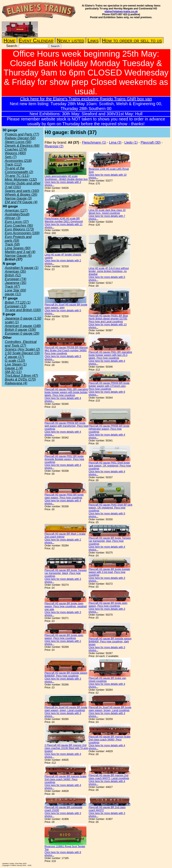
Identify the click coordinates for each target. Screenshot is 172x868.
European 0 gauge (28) (22, 333)
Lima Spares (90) (18, 248)
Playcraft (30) (150, 143)
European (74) (16, 279)
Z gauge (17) (14, 357)
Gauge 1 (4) (14, 368)
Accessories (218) (18, 161)
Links (93, 40)
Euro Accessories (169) (22, 233)
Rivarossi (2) (54, 146)
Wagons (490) (15, 153)
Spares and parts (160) (22, 191)
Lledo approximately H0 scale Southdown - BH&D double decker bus (66, 178)
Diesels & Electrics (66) (22, 146)
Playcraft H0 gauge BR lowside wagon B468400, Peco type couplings (66, 674)
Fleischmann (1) (94, 143)
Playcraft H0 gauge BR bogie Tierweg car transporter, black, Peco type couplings (65, 573)
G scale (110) (15, 361)
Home (9, 40)
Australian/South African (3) (17, 216)
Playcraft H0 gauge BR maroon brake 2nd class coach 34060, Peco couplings (109, 740)
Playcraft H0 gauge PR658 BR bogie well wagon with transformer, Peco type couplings (66, 426)
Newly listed (70, 40)
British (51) (13, 275)
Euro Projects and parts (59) (18, 239)
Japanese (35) (16, 283)
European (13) (16, 306)
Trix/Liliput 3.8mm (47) (21, 376)
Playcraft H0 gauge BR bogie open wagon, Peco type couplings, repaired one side (65, 606)
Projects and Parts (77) (22, 134)
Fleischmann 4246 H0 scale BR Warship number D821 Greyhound (64, 220)
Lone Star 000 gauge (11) (15, 292)
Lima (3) (115, 143)
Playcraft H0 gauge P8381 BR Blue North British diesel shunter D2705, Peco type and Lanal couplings (108, 319)
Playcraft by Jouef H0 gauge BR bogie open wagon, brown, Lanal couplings (110, 709)
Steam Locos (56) (18, 142)
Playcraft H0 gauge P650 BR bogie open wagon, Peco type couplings (64, 496)
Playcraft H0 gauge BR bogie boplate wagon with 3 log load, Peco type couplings (109, 572)
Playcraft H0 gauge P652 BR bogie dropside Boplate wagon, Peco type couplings (64, 459)
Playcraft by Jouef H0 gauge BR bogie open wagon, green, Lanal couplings (66, 709)
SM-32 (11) (13, 372)
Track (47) (12, 287)
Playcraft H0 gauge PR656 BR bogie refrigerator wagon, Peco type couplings (109, 429)
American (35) (15, 272)
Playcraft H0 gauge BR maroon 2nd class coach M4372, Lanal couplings (109, 777)
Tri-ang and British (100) (23, 310)
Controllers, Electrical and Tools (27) (21, 344)
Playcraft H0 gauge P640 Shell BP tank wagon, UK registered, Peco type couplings (110, 508)
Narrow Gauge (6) (18, 256)
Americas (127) (16, 210)
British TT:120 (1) (18, 302)
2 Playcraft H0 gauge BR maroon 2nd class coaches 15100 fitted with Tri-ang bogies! (66, 748)
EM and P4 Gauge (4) (21, 202)
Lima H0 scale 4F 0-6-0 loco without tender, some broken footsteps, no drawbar (109, 271)
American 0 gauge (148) (23, 326)
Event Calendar (36, 40)
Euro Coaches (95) (19, 226)
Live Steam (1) (16, 364)
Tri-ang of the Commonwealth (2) (19, 170)
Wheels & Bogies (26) (21, 195)
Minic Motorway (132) (21, 180)
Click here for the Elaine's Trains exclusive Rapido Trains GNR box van (86, 99)
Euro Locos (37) (17, 222)
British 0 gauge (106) (20, 330)
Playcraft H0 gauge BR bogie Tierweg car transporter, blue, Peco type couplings (109, 541)
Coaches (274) (16, 149)
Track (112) (13, 164)
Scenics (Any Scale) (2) (22, 349)
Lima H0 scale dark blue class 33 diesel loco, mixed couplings (107, 212)
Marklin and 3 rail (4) (20, 252)
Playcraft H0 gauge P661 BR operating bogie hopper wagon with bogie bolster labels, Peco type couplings (66, 392)
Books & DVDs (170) (20, 379)
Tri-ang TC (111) (17, 176)
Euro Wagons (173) (19, 229)
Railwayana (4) (16, 383)
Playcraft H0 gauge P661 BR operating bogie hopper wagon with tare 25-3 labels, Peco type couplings (110, 355)
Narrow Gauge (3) (18, 198)
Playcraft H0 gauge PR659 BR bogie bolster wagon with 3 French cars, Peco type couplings (109, 386)
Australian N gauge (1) (22, 268)
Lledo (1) (131, 143)
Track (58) (12, 244)
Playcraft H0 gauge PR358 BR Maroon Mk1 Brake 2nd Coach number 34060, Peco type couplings (66, 350)
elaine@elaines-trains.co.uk (121, 12)
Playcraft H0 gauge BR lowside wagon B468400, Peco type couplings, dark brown (110, 642)
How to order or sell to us (132, 40)
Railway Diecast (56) (20, 138)
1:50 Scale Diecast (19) (22, 353)
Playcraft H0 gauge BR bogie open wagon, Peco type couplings (108, 605)
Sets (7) (11, 157)
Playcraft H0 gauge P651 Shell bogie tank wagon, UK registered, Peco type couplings (110, 466)
